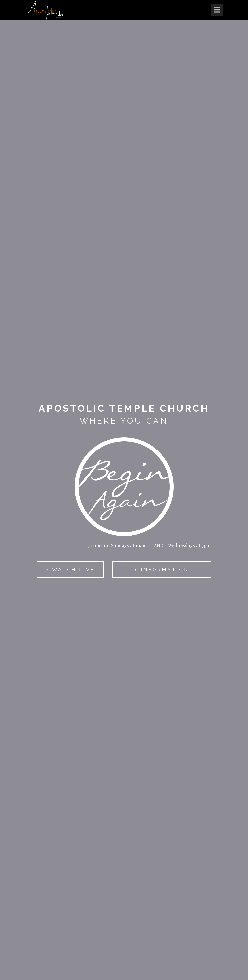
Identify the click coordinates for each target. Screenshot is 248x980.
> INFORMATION (162, 569)
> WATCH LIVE (70, 569)
